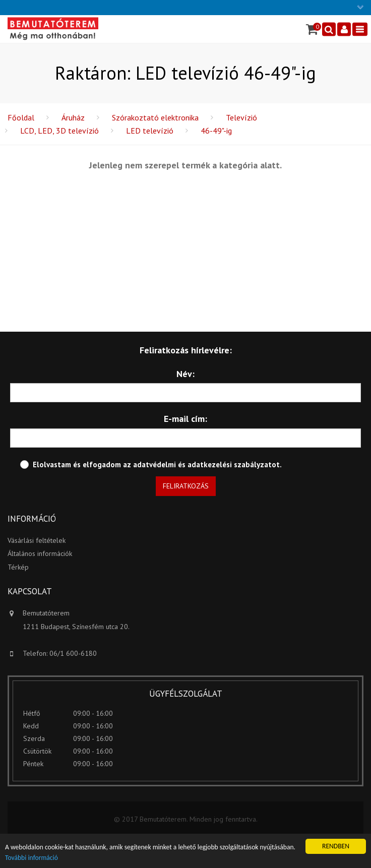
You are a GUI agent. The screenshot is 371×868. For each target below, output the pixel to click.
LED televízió (150, 131)
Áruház (73, 117)
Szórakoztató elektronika (155, 117)
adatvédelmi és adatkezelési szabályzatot (206, 464)
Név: (185, 374)
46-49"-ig (216, 131)
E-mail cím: (185, 419)
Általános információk (40, 553)
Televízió (241, 117)
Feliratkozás (186, 486)
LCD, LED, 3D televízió (59, 131)
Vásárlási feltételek (37, 540)
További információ (32, 858)
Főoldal (21, 117)
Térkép (18, 567)
